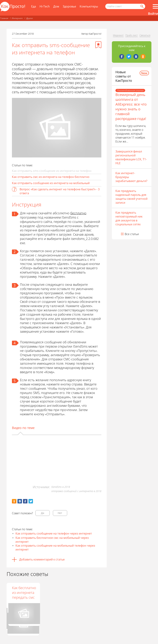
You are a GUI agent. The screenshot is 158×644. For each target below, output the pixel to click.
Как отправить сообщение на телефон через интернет (54, 533)
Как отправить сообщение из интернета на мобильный (51, 183)
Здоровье (69, 6)
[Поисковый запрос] (125, 6)
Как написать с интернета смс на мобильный (21, 595)
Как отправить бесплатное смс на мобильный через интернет (52, 540)
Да (43, 513)
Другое (29, 18)
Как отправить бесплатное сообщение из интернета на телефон (56, 597)
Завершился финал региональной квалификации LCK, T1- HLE (131, 157)
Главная (4, 18)
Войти (153, 14)
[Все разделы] (155, 6)
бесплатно (78, 213)
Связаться (145, 35)
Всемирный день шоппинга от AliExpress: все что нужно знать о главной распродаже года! (131, 107)
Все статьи (132, 234)
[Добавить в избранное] (98, 45)
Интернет (17, 18)
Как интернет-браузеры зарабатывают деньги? (131, 177)
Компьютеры (89, 6)
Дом (56, 6)
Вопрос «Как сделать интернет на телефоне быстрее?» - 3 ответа (60, 191)
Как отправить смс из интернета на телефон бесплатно (51, 177)
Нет (60, 513)
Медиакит (118, 35)
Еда (34, 6)
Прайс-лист (132, 35)
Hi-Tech (45, 6)
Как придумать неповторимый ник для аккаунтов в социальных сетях (129, 218)
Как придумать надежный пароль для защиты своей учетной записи (131, 197)
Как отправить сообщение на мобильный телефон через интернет (55, 548)
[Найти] (142, 6)
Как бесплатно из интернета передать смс (90, 593)
